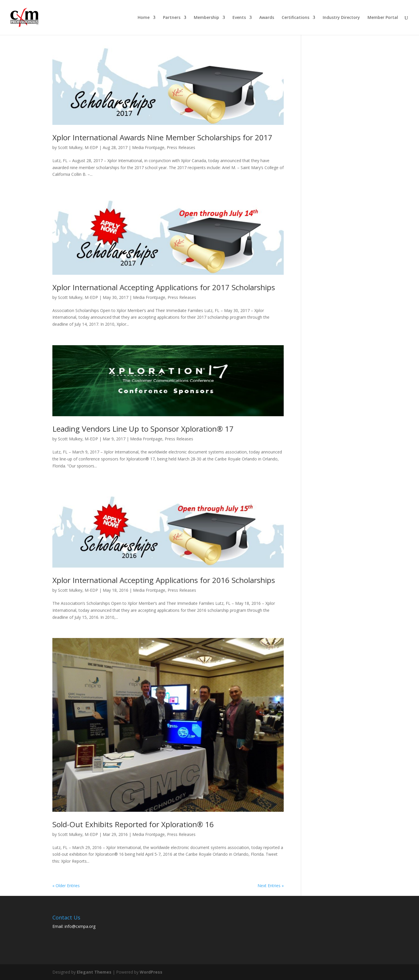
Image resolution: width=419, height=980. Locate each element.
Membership (206, 18)
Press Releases (181, 147)
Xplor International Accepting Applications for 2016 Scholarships (164, 580)
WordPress (151, 972)
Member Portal (383, 18)
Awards (267, 18)
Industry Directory (341, 18)
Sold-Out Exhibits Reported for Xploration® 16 (133, 824)
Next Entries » (271, 886)
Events (239, 18)
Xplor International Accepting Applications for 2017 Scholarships (164, 287)
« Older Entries (66, 886)
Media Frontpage (148, 147)
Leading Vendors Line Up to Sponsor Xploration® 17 (143, 429)
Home (144, 18)
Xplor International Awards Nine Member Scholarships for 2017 (162, 137)
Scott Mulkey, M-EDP (78, 147)
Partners (172, 18)
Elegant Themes (94, 972)
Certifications (295, 18)
